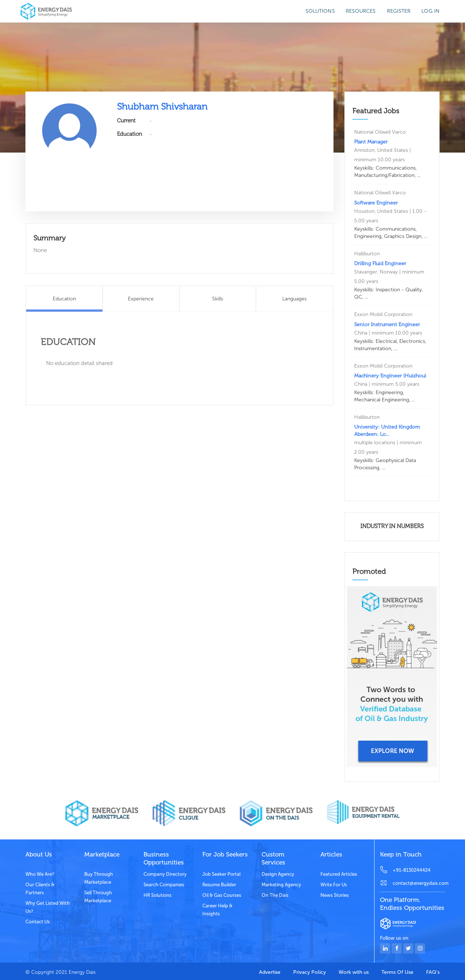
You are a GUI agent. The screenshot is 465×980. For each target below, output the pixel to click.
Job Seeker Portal (221, 874)
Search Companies (164, 885)
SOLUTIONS (320, 11)
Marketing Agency (281, 885)
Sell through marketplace (98, 897)
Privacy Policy (310, 972)
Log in (430, 11)
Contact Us (38, 922)
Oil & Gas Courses (222, 895)
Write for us (334, 885)
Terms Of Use (397, 972)
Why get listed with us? (48, 907)
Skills (218, 299)
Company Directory (165, 874)
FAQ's (433, 972)
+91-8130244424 (412, 870)
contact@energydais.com (419, 883)
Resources (361, 11)
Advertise (270, 972)
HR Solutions (157, 895)
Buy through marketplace (99, 878)
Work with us (354, 972)
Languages (294, 299)
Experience (141, 299)
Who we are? (40, 874)
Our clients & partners (40, 889)
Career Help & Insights (217, 910)
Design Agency (278, 874)
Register (399, 11)
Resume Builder (219, 885)
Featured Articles (339, 874)
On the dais (275, 895)
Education (64, 299)
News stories (335, 895)
